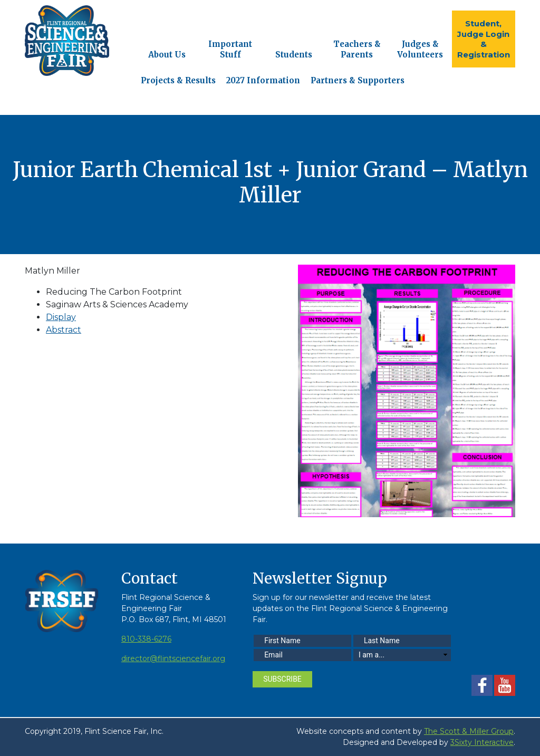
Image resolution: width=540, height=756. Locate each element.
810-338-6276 (146, 639)
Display (61, 317)
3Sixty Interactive (482, 742)
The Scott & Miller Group (469, 731)
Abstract (64, 330)
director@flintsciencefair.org (173, 658)
